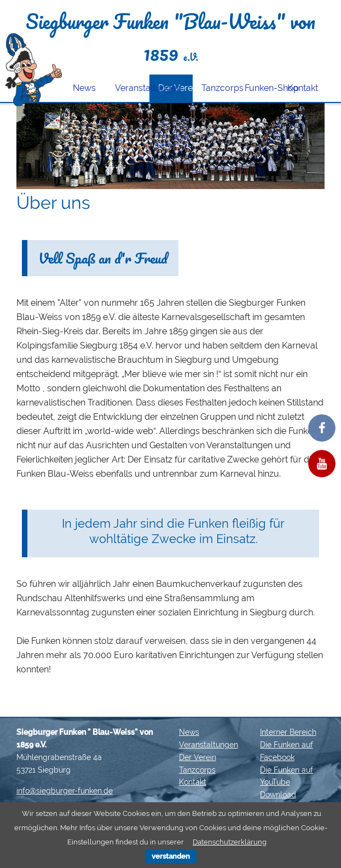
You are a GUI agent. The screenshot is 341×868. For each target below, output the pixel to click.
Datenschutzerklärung (230, 842)
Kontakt (303, 88)
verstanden (171, 856)
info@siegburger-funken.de (65, 791)
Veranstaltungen (132, 88)
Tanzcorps (219, 88)
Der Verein (198, 757)
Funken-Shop (262, 88)
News (84, 88)
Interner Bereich (288, 732)
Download (278, 795)
